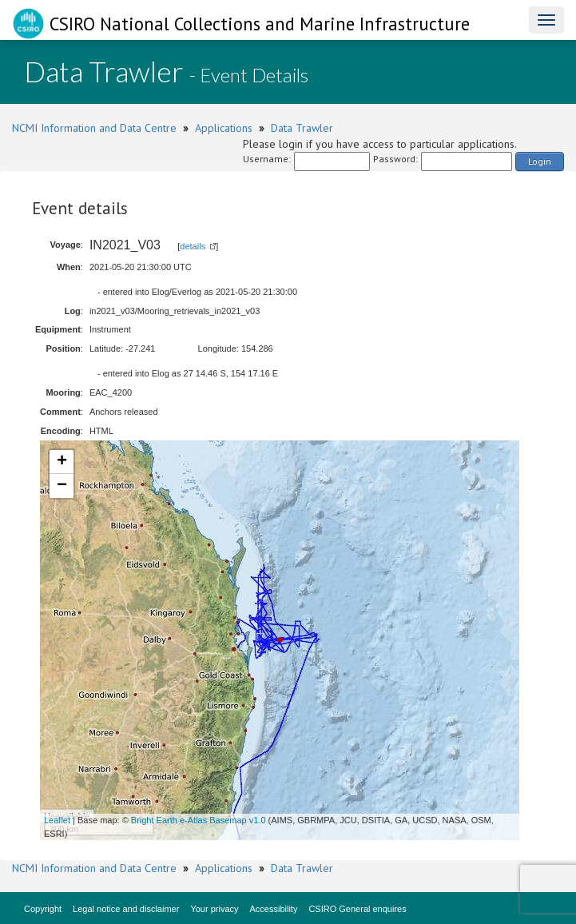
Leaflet (57, 820)
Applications (224, 128)
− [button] (62, 486)
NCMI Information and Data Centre (94, 128)
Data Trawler (302, 128)
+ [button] (62, 462)
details (193, 246)
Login (540, 161)
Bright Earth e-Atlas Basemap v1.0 (199, 820)
